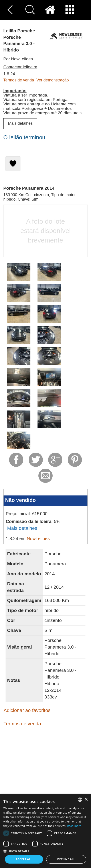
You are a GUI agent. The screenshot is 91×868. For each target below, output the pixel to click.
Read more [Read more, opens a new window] (74, 826)
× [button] (86, 800)
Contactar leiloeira (20, 67)
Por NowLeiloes (18, 59)
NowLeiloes (38, 539)
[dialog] (45, 831)
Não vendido (20, 500)
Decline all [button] (66, 859)
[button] (45, 851)
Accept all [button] (24, 859)
